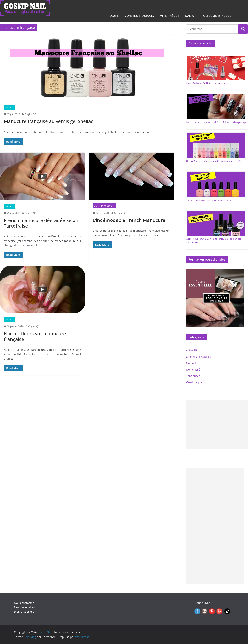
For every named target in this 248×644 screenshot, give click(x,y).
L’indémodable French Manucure (129, 220)
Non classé (193, 369)
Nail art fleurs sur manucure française (35, 336)
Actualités (192, 350)
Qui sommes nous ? (217, 16)
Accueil (113, 16)
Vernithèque (170, 16)
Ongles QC (30, 114)
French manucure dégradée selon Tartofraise (41, 223)
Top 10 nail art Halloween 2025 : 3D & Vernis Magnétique (217, 122)
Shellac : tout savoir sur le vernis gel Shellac (209, 200)
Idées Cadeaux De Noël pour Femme (206, 83)
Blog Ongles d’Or (25, 612)
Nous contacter (24, 603)
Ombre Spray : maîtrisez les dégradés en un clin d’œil (215, 161)
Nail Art (191, 16)
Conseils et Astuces (139, 16)
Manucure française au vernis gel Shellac (49, 121)
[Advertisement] (217, 424)
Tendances (193, 376)
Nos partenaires (25, 607)
